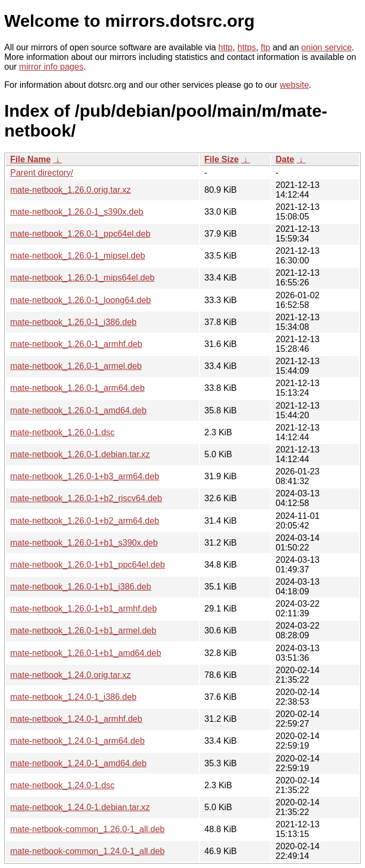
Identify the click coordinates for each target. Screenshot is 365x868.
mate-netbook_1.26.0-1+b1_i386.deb (81, 587)
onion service (326, 47)
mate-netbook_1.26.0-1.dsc (62, 432)
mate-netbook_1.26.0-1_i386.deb (73, 322)
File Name (31, 159)
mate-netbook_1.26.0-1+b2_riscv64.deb (86, 498)
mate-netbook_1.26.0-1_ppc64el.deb (80, 234)
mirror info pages (51, 67)
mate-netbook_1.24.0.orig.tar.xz (70, 675)
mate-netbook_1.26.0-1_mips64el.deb (83, 278)
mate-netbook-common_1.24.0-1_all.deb (87, 851)
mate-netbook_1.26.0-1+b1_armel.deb (83, 631)
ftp (265, 47)
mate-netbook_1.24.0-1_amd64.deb (78, 763)
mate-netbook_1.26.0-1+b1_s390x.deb (84, 543)
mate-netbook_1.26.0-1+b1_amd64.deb (86, 653)
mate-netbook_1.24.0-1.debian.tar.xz (80, 807)
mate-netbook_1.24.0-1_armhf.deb (76, 719)
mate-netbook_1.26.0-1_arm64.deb (77, 388)
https (247, 47)
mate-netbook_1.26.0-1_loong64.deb (80, 300)
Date (285, 159)
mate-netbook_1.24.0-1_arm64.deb (77, 741)
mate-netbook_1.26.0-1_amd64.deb (78, 410)
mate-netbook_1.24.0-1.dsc (62, 785)
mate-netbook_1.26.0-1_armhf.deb (76, 344)
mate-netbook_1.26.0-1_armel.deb (76, 366)
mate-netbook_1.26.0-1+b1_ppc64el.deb (88, 565)
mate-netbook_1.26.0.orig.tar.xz (70, 190)
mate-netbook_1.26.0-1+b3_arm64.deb (85, 476)
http (225, 47)
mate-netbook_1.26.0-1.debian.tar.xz (80, 454)
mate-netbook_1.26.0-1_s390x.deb (77, 212)
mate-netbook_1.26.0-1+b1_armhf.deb (84, 609)
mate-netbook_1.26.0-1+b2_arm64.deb (85, 521)
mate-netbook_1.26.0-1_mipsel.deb (78, 256)
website (294, 85)
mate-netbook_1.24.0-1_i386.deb (73, 697)
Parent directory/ (42, 173)
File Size (221, 159)
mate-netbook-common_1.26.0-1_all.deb (87, 829)
